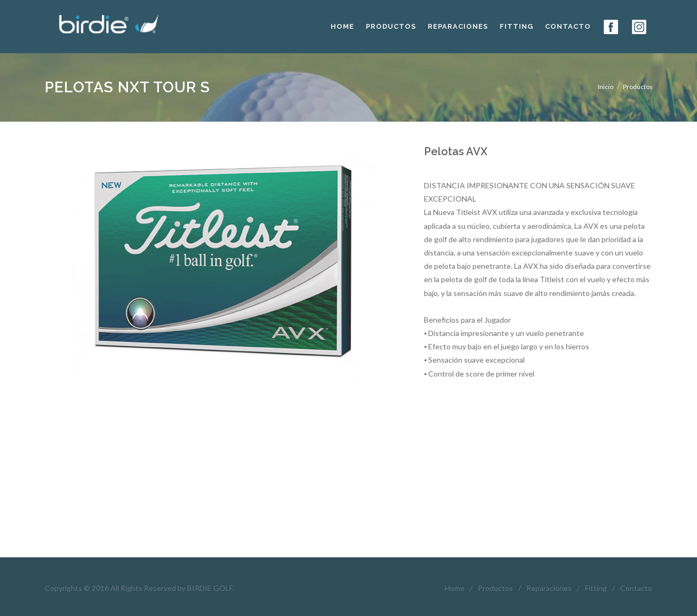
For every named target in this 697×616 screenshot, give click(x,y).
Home (455, 588)
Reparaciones (549, 588)
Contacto (636, 588)
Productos (495, 588)
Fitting (596, 588)
